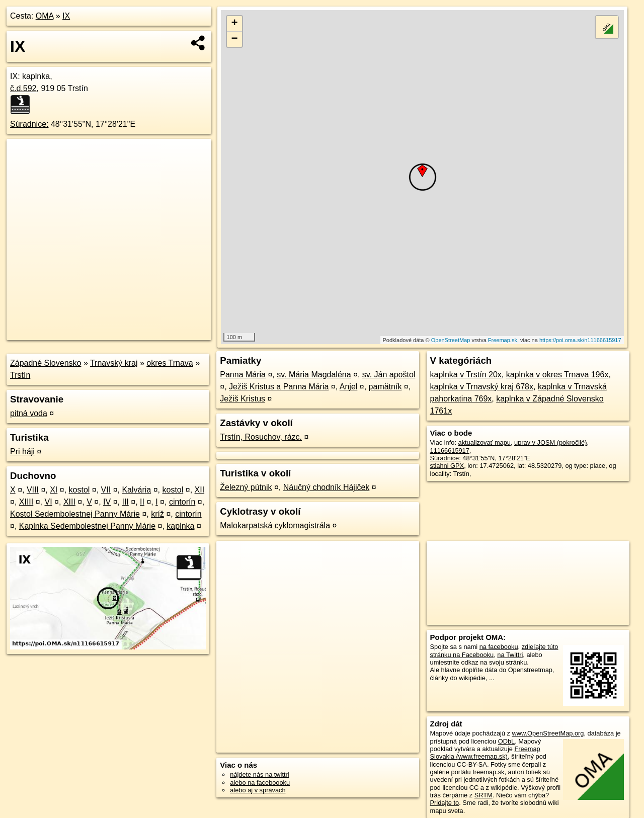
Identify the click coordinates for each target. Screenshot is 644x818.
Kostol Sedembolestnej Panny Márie (75, 514)
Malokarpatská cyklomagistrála (275, 525)
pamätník (385, 387)
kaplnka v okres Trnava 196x (557, 375)
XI (54, 490)
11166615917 (450, 451)
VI (49, 502)
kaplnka (180, 526)
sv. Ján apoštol (389, 375)
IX (66, 16)
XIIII (26, 502)
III (125, 502)
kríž (157, 514)
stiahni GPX (447, 466)
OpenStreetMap (451, 340)
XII (200, 490)
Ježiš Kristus (243, 399)
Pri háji (22, 452)
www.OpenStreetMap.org (548, 733)
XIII (69, 502)
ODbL (506, 741)
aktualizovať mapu (485, 442)
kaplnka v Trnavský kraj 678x (482, 387)
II (142, 502)
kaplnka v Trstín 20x (466, 375)
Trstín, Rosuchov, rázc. (261, 437)
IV (107, 502)
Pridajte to (445, 803)
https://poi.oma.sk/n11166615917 (580, 340)
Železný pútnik (246, 487)
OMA (45, 16)
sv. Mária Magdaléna (314, 375)
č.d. (23, 88)
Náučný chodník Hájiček (327, 487)
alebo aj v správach (258, 790)
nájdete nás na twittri (259, 774)
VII (106, 490)
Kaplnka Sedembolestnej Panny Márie (87, 526)
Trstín (20, 375)
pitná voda (29, 413)
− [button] (235, 39)
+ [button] (235, 24)
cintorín (182, 502)
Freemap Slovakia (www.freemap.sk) (485, 753)
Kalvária (136, 490)
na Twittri (510, 655)
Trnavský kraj (114, 363)
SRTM (484, 795)
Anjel (349, 387)
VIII (33, 490)
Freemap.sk (503, 340)
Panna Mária (243, 375)
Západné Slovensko (46, 363)
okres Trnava (170, 363)
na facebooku (499, 647)
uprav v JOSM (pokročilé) (550, 442)
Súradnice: (29, 124)
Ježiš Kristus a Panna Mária (279, 387)
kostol (79, 490)
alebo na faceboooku (260, 783)
